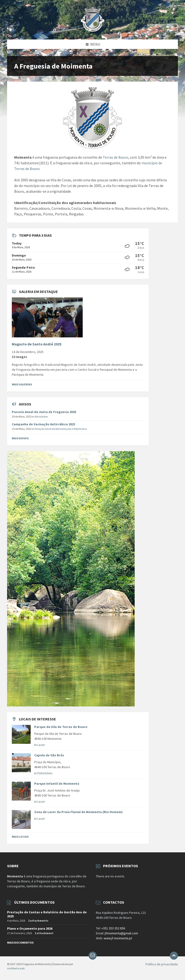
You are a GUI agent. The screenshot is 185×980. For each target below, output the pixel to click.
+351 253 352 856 (113, 928)
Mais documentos (20, 943)
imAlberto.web (16, 968)
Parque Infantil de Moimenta (57, 784)
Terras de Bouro (116, 157)
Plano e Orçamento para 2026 (30, 928)
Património (45, 773)
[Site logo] (92, 30)
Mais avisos (20, 438)
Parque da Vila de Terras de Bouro (61, 727)
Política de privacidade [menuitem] (162, 964)
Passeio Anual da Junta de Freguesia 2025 (44, 412)
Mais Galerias (22, 384)
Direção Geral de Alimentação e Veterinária (61, 429)
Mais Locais (20, 837)
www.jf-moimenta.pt (118, 938)
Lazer (41, 745)
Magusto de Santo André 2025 (37, 344)
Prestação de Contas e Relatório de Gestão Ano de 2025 (47, 914)
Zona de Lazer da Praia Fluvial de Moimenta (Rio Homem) (78, 812)
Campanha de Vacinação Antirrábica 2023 (43, 424)
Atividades (41, 416)
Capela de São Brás (49, 755)
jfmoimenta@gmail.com (121, 933)
